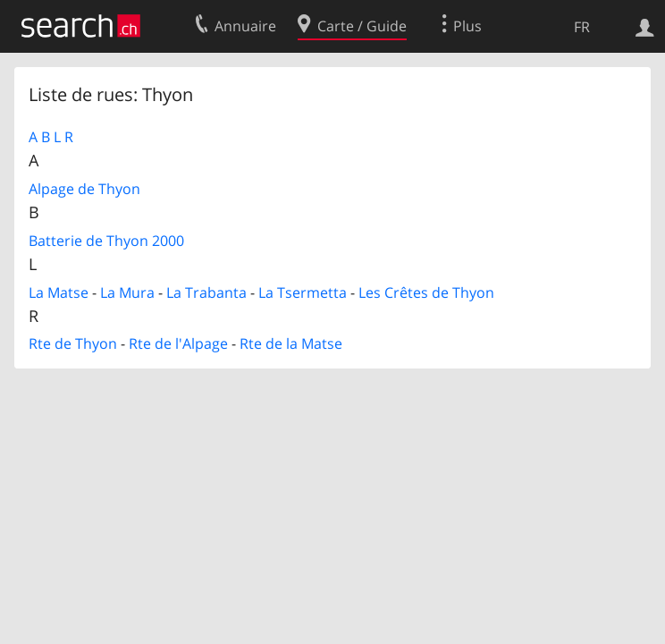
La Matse (59, 292)
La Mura (127, 292)
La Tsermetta (303, 292)
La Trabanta (206, 292)
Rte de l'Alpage (178, 343)
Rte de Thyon (73, 343)
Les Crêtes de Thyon (426, 292)
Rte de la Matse (291, 343)
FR (582, 27)
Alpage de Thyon (84, 189)
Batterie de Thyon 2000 (106, 241)
